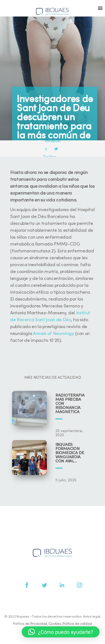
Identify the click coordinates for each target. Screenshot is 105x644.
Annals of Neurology (54, 334)
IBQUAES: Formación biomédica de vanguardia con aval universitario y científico (71, 453)
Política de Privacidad (30, 624)
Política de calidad (77, 624)
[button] (61, 632)
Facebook (53, 141)
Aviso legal (92, 617)
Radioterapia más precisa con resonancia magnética (70, 404)
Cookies (55, 624)
